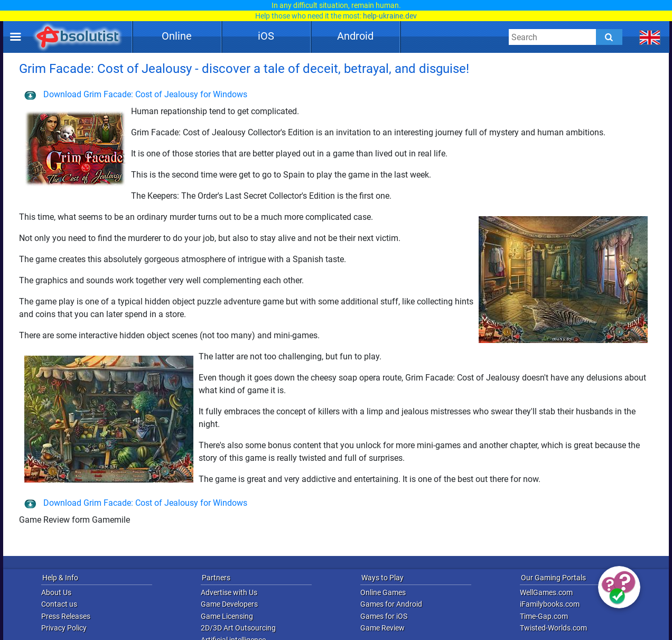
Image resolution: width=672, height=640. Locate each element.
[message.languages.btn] (650, 37)
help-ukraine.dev (390, 16)
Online (177, 36)
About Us (56, 592)
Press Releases (66, 616)
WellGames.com (546, 592)
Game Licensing (227, 616)
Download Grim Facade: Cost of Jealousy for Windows (136, 94)
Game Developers (229, 604)
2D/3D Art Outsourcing (238, 628)
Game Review (382, 628)
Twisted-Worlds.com (553, 628)
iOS (266, 36)
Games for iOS (384, 616)
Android (355, 36)
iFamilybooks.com (550, 604)
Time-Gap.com (544, 616)
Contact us (59, 604)
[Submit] (609, 37)
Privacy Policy (64, 628)
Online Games (383, 592)
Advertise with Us (229, 592)
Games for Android (391, 604)
